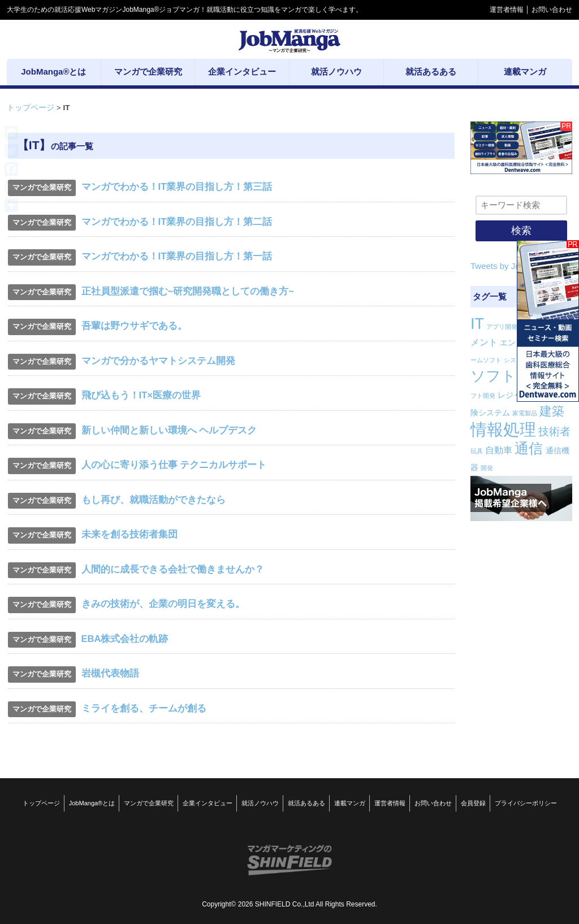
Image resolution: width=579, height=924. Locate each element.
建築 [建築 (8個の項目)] (552, 411)
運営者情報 (507, 10)
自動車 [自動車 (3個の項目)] (499, 450)
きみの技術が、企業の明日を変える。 (163, 604)
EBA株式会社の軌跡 (125, 639)
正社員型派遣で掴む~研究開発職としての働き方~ (188, 291)
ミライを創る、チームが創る (144, 708)
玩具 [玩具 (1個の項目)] (477, 451)
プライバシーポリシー (526, 803)
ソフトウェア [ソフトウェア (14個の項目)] (516, 376)
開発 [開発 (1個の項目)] (487, 468)
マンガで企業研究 (149, 803)
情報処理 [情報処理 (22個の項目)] (503, 429)
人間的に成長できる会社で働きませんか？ (173, 569)
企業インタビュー (208, 803)
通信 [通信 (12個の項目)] (529, 448)
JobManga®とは (92, 803)
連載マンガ (350, 803)
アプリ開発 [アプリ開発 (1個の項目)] (502, 327)
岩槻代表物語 (110, 673)
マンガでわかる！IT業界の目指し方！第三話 (177, 186)
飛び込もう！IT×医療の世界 (141, 395)
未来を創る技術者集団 (129, 534)
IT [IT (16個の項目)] (477, 324)
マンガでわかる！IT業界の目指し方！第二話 (177, 222)
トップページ (31, 108)
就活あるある (306, 803)
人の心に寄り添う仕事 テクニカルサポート (174, 465)
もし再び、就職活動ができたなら (154, 500)
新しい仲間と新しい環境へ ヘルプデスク (169, 430)
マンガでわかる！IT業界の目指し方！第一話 (177, 256)
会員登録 (473, 803)
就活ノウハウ (260, 803)
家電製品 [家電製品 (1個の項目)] (525, 413)
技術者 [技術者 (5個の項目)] (554, 431)
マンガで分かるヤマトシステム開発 (158, 361)
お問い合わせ (552, 10)
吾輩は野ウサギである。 (134, 326)
